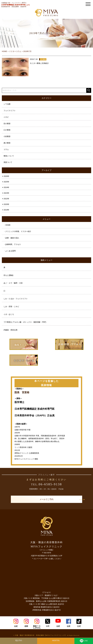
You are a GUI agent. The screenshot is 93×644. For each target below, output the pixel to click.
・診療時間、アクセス (12, 244)
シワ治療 (7, 104)
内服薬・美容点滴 (10, 330)
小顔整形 (7, 136)
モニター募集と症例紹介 (39, 63)
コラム (6, 149)
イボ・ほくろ (9, 314)
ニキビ (6, 117)
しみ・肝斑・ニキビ (11, 306)
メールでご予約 (46, 499)
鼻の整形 (7, 143)
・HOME (7, 225)
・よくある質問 (10, 251)
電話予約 (19, 640)
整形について (9, 156)
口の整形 (7, 130)
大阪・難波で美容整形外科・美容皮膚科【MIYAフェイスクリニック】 (41, 635)
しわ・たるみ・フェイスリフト (16, 299)
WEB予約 (56, 640)
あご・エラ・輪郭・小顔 (13, 283)
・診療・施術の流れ (11, 238)
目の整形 (7, 124)
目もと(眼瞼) (8, 275)
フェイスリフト (10, 111)
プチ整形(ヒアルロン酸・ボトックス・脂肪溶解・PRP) (25, 322)
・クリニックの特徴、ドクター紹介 (17, 231)
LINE (84, 641)
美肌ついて (8, 162)
